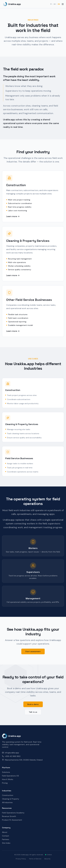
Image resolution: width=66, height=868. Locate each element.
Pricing (5, 783)
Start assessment (33, 651)
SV (55, 4)
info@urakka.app (11, 753)
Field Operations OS (10, 776)
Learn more (13, 216)
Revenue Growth (9, 816)
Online (48, 855)
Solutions (6, 772)
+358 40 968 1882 (11, 756)
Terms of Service (35, 859)
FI (51, 4)
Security (47, 859)
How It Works (8, 779)
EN (59, 4)
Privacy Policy (21, 859)
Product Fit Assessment (12, 820)
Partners (6, 839)
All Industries (7, 802)
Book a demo (33, 704)
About (5, 832)
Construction (8, 795)
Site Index (6, 843)
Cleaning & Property (11, 799)
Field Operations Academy (13, 813)
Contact (6, 836)
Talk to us (33, 712)
